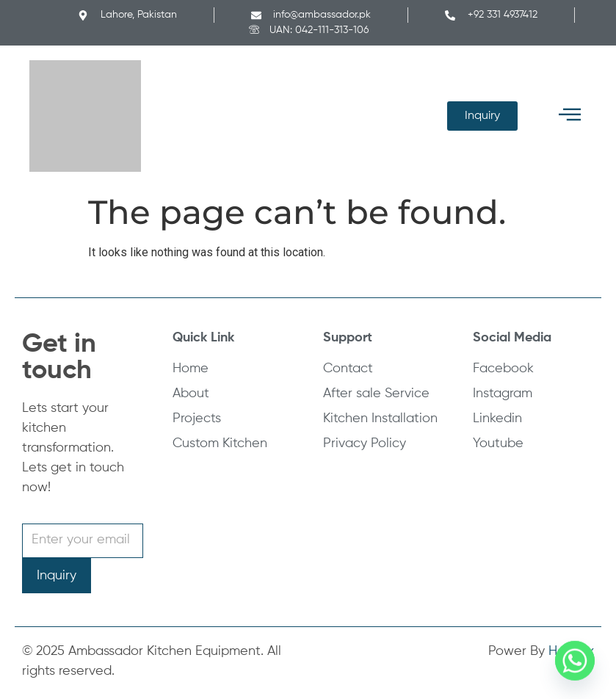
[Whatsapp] (575, 661)
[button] (570, 116)
